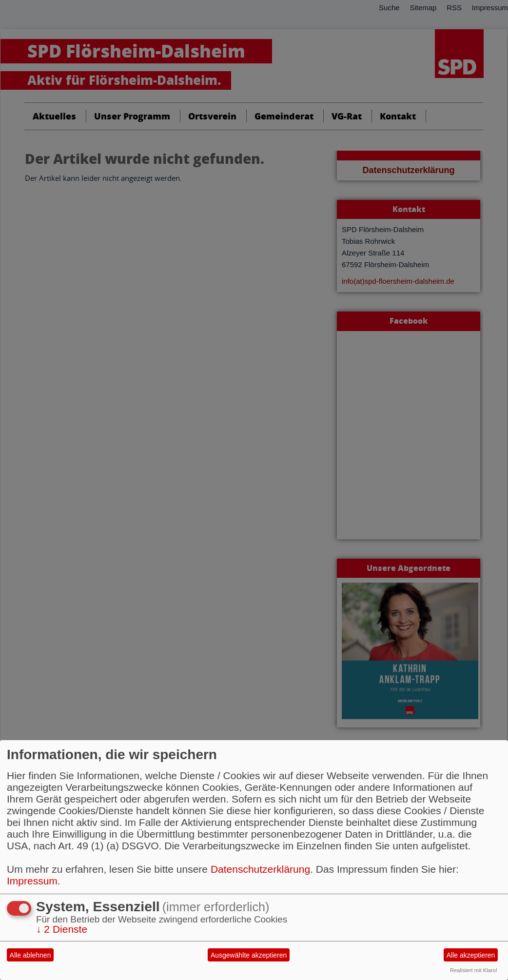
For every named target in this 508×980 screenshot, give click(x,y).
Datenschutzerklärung (260, 869)
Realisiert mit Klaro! (474, 970)
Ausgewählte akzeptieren (249, 955)
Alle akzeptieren (471, 955)
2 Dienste (62, 929)
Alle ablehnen (30, 955)
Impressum (32, 881)
